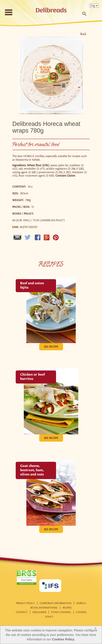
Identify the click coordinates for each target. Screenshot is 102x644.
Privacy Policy (25, 603)
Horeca (81, 603)
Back (83, 34)
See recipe (51, 347)
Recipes (67, 608)
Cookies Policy (63, 639)
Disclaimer (39, 612)
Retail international (44, 608)
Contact (22, 612)
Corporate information (55, 603)
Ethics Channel (61, 612)
